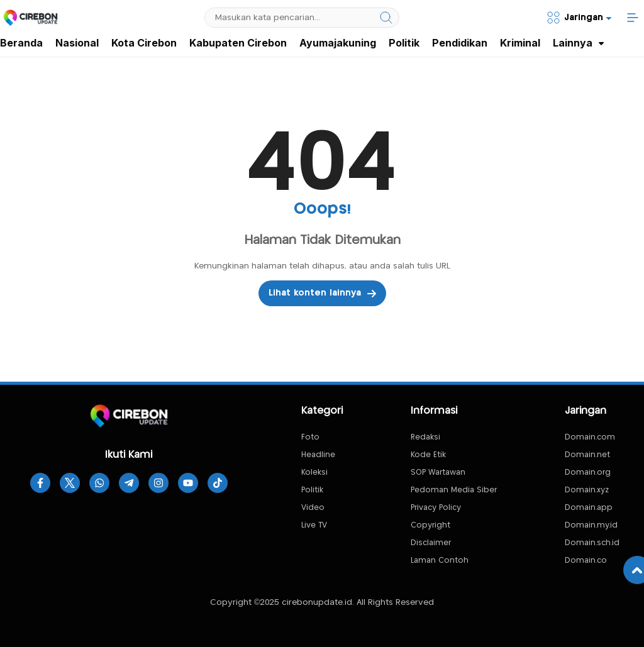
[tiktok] (218, 483)
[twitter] (70, 483)
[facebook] (40, 483)
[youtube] (188, 483)
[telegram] (129, 483)
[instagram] (158, 483)
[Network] (579, 18)
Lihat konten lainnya (322, 294)
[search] (386, 18)
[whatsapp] (99, 483)
